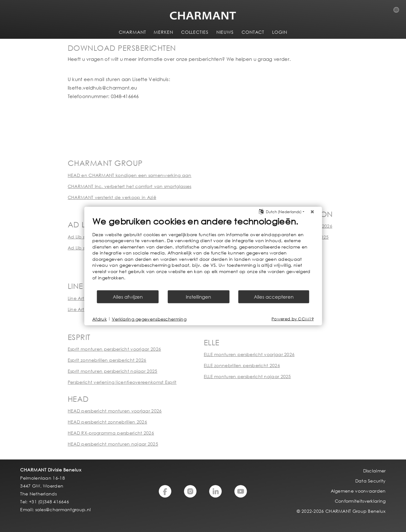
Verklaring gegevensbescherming (149, 319)
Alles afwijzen (128, 297)
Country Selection (398, 12)
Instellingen (198, 297)
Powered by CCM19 (293, 319)
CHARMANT (132, 32)
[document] (203, 253)
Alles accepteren (274, 297)
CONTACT (253, 32)
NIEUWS (225, 32)
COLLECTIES (195, 32)
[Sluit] (312, 212)
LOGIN (280, 32)
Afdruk (100, 319)
